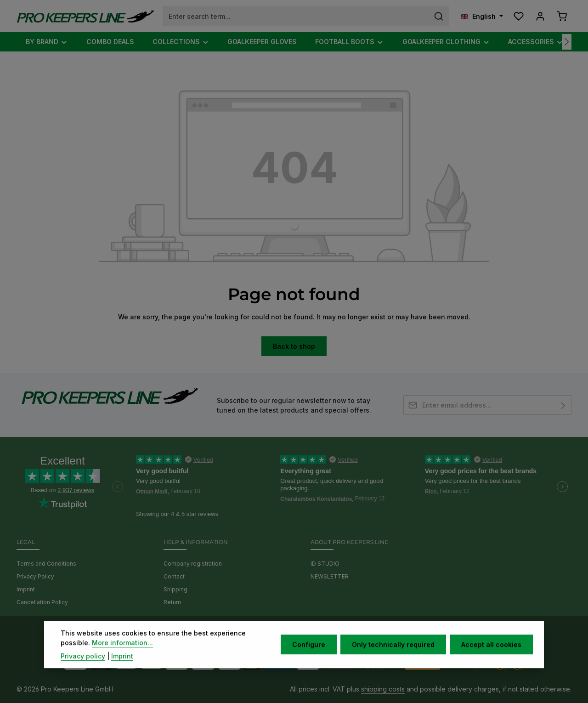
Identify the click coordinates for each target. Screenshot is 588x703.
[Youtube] (288, 632)
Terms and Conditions (46, 564)
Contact (174, 576)
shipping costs (383, 689)
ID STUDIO (325, 564)
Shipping (175, 589)
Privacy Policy (35, 576)
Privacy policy (83, 669)
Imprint (26, 589)
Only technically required (393, 658)
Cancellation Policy (42, 602)
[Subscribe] (563, 405)
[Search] (439, 16)
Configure (309, 658)
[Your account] (540, 16)
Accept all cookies (491, 658)
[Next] (567, 42)
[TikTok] (314, 632)
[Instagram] (302, 632)
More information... (122, 656)
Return (172, 602)
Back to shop (294, 346)
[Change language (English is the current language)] (482, 16)
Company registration (193, 564)
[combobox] (296, 16)
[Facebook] (275, 632)
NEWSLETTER (330, 576)
